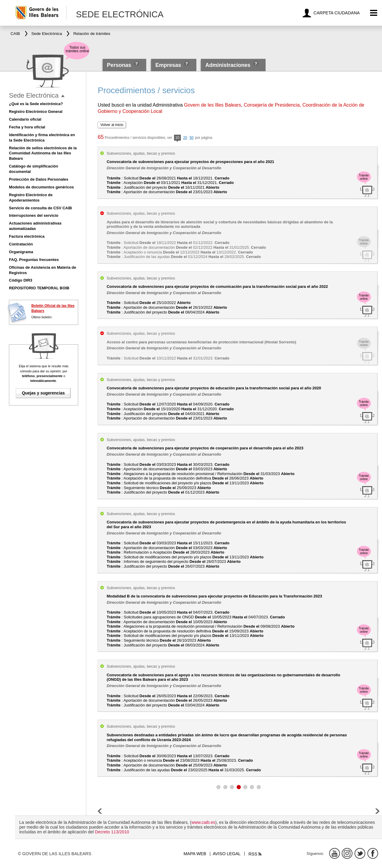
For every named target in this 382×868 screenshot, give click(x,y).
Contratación (21, 244)
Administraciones (228, 65)
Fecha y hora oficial (27, 127)
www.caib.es (203, 822)
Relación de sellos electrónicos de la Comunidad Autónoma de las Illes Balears (43, 153)
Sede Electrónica (34, 95)
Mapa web (195, 854)
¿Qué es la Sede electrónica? (36, 104)
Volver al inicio (112, 125)
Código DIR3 (21, 280)
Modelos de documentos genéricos (41, 187)
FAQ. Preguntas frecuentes (34, 260)
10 (177, 138)
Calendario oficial (25, 119)
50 (191, 138)
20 (185, 138)
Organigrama (21, 252)
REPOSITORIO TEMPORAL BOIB (39, 288)
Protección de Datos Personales (39, 179)
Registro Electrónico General (36, 112)
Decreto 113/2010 (112, 832)
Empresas (168, 65)
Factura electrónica (27, 236)
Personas (120, 65)
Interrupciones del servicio (34, 215)
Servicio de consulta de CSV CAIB (40, 208)
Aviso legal (227, 854)
